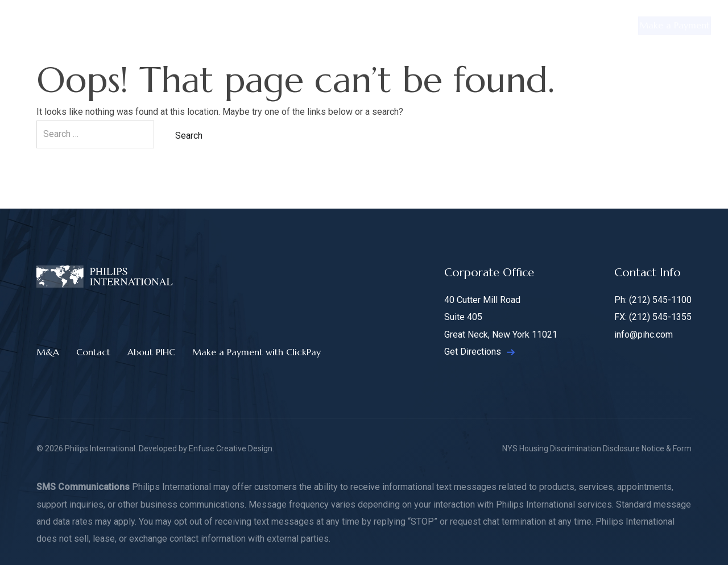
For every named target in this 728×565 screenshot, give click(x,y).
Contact (583, 25)
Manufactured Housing (405, 25)
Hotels (486, 25)
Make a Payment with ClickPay (257, 352)
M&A (533, 25)
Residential (223, 25)
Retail (325, 25)
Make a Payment (664, 26)
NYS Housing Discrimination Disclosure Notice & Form (597, 448)
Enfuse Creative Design (231, 448)
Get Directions (479, 352)
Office (279, 25)
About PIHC (151, 352)
